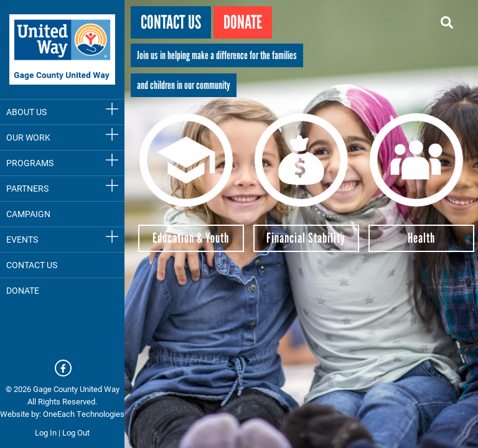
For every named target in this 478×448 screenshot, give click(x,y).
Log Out (76, 432)
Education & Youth (191, 238)
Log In (46, 432)
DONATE (23, 290)
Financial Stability (306, 238)
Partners (27, 188)
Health (421, 238)
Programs (30, 163)
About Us (26, 112)
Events (22, 239)
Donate (243, 22)
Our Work (28, 137)
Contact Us (32, 265)
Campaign (28, 214)
